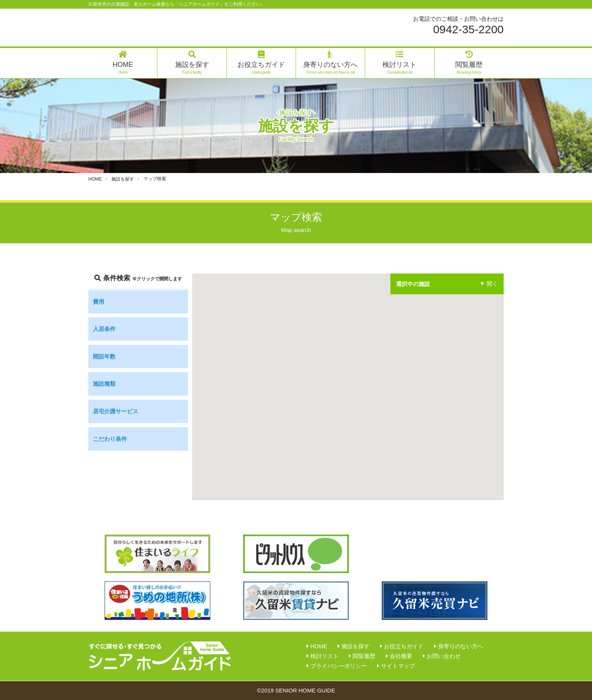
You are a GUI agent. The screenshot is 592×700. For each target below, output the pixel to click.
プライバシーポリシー (339, 666)
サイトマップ (398, 666)
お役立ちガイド (261, 63)
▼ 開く (489, 284)
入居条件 (104, 329)
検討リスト (399, 63)
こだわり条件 (110, 439)
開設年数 (104, 356)
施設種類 (104, 384)
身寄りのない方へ (330, 63)
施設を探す (192, 63)
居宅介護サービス (116, 411)
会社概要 (401, 656)
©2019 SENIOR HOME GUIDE (296, 690)
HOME (123, 63)
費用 (99, 302)
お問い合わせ (444, 656)
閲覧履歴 (469, 63)
